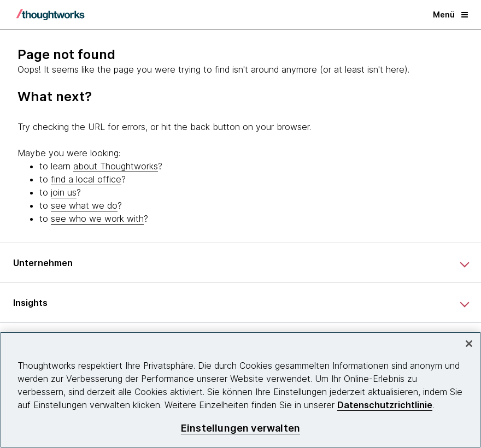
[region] (241, 390)
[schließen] (469, 344)
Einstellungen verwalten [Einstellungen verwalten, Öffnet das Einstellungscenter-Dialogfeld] (241, 428)
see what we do (84, 205)
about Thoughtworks (116, 166)
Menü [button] (450, 14)
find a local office (86, 179)
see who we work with (97, 219)
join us (64, 192)
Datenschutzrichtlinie (385, 405)
